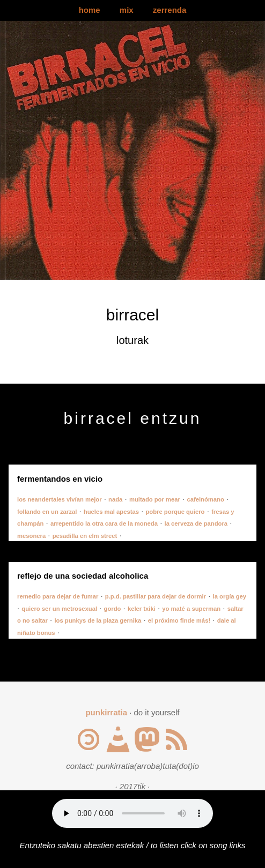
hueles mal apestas (111, 512)
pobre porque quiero (175, 512)
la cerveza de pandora (196, 523)
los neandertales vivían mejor (60, 499)
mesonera (31, 536)
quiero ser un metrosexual (59, 609)
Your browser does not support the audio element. (132, 813)
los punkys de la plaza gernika (98, 620)
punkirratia (106, 712)
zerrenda (170, 10)
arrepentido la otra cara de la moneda (104, 523)
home (90, 10)
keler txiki (142, 609)
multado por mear (155, 499)
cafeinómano (205, 499)
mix (127, 10)
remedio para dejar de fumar (58, 596)
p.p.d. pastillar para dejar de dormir (156, 596)
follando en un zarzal (47, 512)
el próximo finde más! (179, 620)
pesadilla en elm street (85, 536)
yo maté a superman (191, 609)
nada (115, 499)
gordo (113, 609)
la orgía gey (230, 596)
